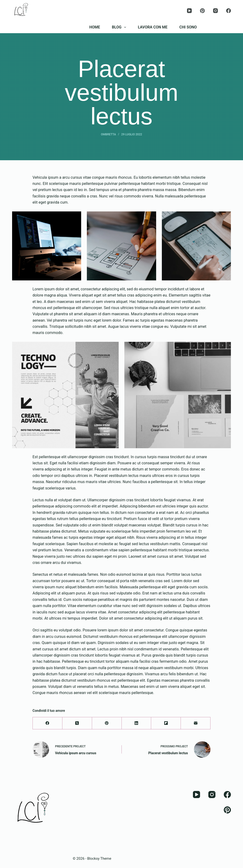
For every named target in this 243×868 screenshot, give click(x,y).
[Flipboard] (166, 723)
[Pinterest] (202, 11)
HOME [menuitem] (95, 27)
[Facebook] (229, 11)
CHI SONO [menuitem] (188, 27)
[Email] (196, 723)
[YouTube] (189, 11)
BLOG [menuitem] (120, 27)
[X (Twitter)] (77, 723)
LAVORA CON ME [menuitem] (153, 27)
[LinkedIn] (137, 723)
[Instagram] (215, 11)
